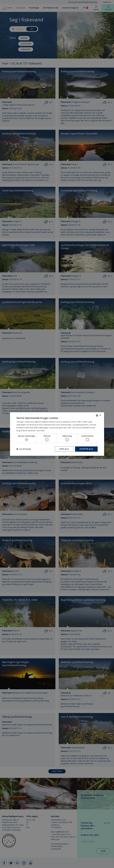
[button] (24, 449)
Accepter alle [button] (86, 449)
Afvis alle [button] (64, 449)
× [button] (100, 415)
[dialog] (57, 434)
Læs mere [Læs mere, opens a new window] (41, 430)
